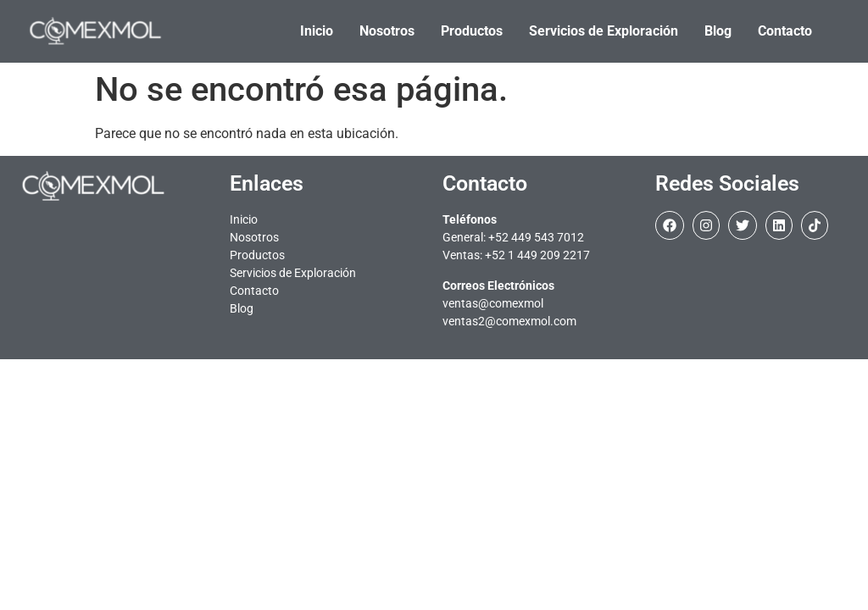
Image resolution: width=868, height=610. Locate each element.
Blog (242, 308)
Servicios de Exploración (293, 273)
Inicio (244, 219)
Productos (257, 255)
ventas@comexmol (493, 303)
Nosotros (254, 237)
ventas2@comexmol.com (509, 321)
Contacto (254, 291)
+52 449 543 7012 (536, 237)
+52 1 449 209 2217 (537, 255)
